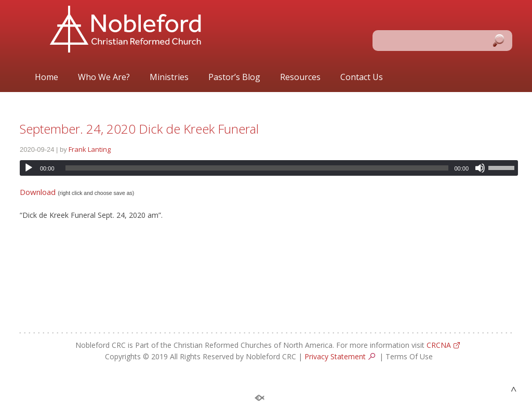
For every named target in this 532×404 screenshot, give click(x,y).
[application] (269, 168)
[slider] (257, 168)
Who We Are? (104, 77)
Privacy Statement (335, 356)
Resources (300, 77)
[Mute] (480, 168)
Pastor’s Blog (234, 77)
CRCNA (439, 345)
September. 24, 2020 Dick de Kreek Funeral (139, 129)
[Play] (29, 168)
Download (38, 192)
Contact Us (362, 77)
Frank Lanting (90, 149)
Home (46, 77)
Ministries (169, 77)
